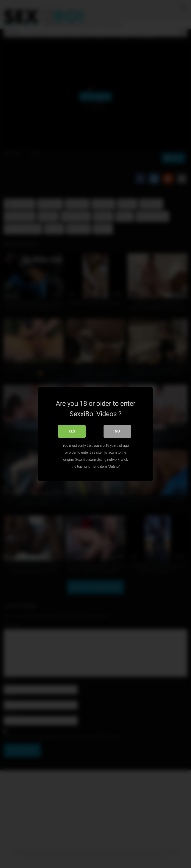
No (117, 431)
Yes (72, 431)
